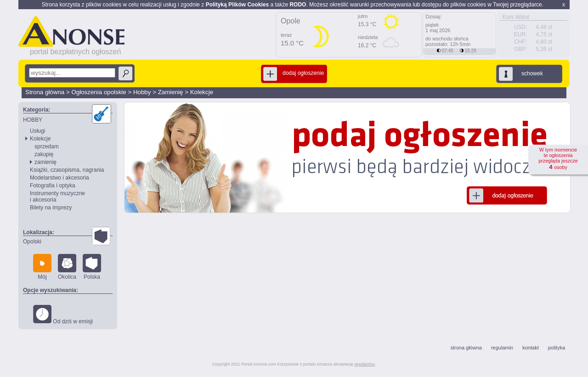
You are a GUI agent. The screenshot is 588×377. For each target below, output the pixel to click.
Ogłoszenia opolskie (99, 92)
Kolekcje (202, 92)
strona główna (466, 348)
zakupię (44, 154)
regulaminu (365, 364)
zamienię (45, 162)
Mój (42, 267)
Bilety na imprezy (51, 208)
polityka (557, 348)
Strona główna (45, 92)
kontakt (530, 348)
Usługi (37, 131)
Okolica (67, 267)
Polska (92, 267)
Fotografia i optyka (53, 186)
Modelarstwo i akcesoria (59, 178)
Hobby (142, 92)
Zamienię (171, 92)
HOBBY (33, 120)
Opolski (32, 242)
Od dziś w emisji (63, 315)
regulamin (502, 348)
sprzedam (47, 146)
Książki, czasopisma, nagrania (67, 170)
